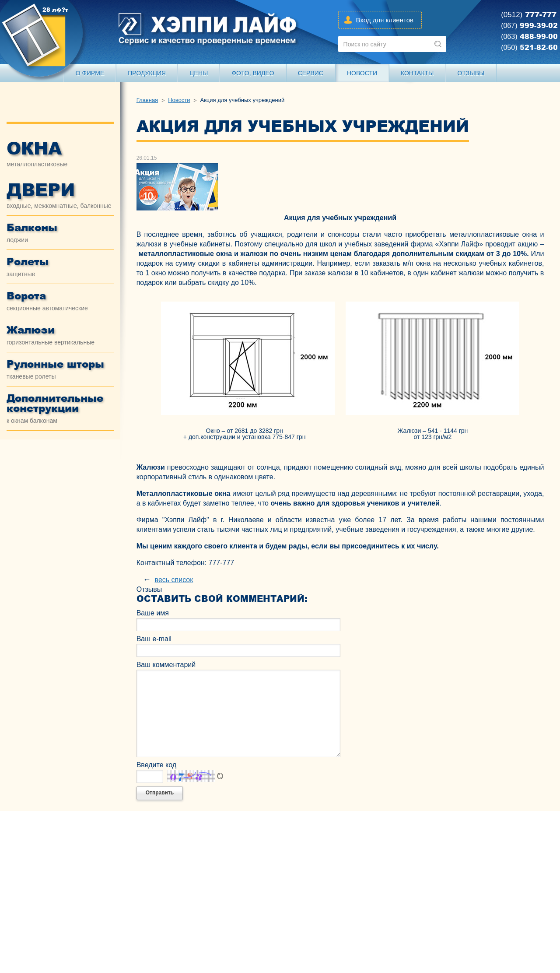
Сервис (311, 73)
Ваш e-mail (154, 639)
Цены (199, 73)
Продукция (147, 73)
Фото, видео (253, 73)
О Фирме (90, 73)
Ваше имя (153, 613)
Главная (147, 100)
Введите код (156, 765)
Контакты (417, 73)
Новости (362, 73)
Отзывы (471, 73)
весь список (174, 580)
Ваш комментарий (166, 665)
